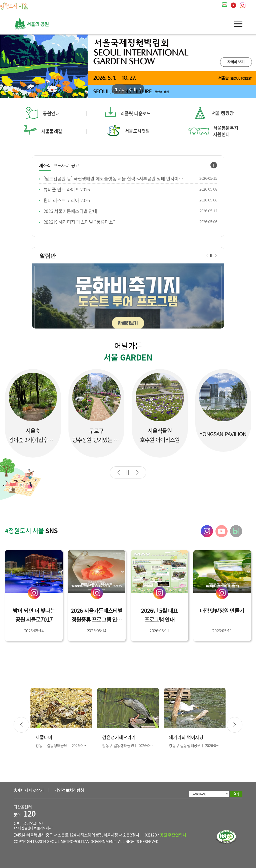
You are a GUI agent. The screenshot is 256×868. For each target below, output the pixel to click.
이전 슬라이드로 (119, 472)
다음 (141, 89)
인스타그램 (243, 5)
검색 (224, 24)
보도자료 (61, 165)
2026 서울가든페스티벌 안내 (70, 211)
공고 (75, 165)
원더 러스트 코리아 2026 (67, 200)
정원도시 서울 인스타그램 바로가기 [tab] (207, 531)
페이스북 (252, 5)
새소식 (45, 166)
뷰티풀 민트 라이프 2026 (67, 189)
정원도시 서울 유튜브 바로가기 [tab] (222, 531)
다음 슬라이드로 (137, 472)
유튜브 (233, 5)
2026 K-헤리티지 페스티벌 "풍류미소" (79, 222)
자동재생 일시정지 (128, 472)
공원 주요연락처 (173, 835)
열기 (238, 24)
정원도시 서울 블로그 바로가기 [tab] (236, 531)
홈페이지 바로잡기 (29, 790)
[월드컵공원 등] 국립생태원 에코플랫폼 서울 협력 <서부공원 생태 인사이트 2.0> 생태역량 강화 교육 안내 (115, 178)
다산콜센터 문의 (25, 811)
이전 (130, 89)
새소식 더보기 (214, 165)
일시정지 (211, 256)
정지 (135, 89)
